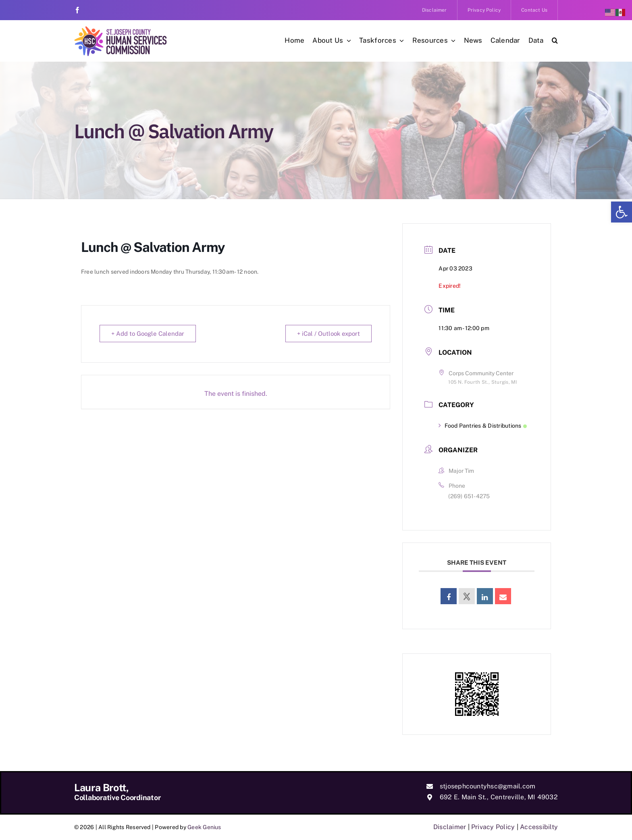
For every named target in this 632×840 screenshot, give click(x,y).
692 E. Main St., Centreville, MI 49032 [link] (499, 797)
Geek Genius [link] (204, 827)
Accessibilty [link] (539, 827)
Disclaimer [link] (450, 827)
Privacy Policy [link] (493, 827)
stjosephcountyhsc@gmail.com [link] (488, 786)
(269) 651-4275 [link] (469, 496)
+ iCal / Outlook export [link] (328, 334)
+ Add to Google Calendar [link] (148, 334)
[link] (622, 212)
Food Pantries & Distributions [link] (482, 426)
